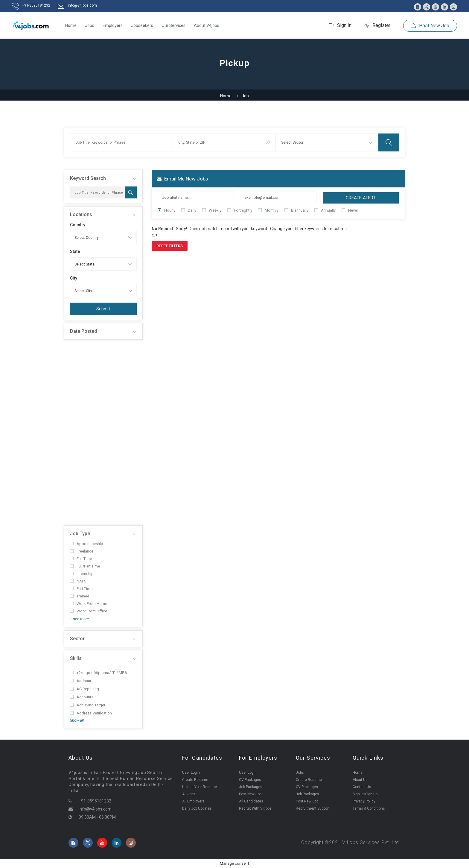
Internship (82, 574)
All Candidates (251, 801)
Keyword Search (88, 178)
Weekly (212, 210)
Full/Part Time (85, 566)
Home (71, 25)
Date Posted (83, 331)
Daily (189, 210)
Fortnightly (240, 210)
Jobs (90, 25)
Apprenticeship (87, 544)
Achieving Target (88, 705)
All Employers (193, 801)
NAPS (78, 581)
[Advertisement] (103, 433)
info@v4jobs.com (82, 5)
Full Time (81, 559)
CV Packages (250, 780)
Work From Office (89, 611)
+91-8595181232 (36, 5)
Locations (81, 214)
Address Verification (91, 713)
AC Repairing (84, 689)
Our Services (173, 25)
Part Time (81, 589)
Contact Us (362, 787)
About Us (360, 780)
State (75, 251)
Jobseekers (142, 25)
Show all (77, 720)
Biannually (296, 210)
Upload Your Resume (200, 787)
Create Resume (195, 780)
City (74, 278)
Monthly (268, 210)
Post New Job (430, 26)
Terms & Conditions (369, 808)
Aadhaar (81, 681)
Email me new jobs (183, 179)
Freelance (82, 551)
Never (350, 210)
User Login (191, 773)
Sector (77, 639)
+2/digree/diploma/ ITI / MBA (99, 673)
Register (377, 25)
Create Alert (361, 198)
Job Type (80, 534)
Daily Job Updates (197, 808)
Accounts (82, 697)
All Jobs (189, 794)
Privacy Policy (364, 801)
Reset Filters (170, 246)
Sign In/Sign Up (365, 794)
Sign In (340, 25)
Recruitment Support (313, 808)
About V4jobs (207, 25)
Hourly (166, 210)
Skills (76, 658)
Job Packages (251, 787)
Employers (113, 25)
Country (78, 225)
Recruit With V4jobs (255, 808)
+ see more (79, 619)
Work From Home (89, 604)
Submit (103, 309)
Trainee (80, 596)
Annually (325, 210)
